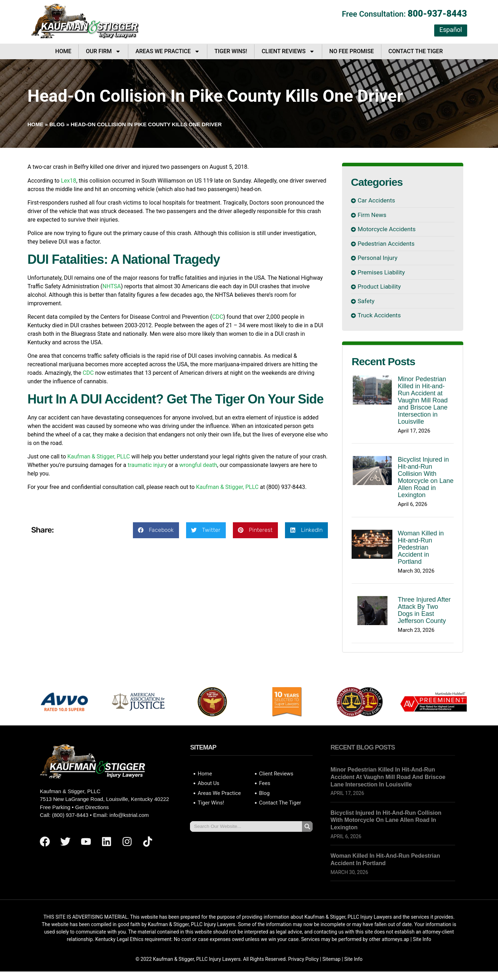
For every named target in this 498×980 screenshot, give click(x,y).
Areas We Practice (168, 51)
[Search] (307, 826)
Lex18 (69, 181)
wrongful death (198, 465)
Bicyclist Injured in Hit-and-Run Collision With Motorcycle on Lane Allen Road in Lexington (426, 477)
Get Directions (92, 807)
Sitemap (331, 959)
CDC (217, 317)
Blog (57, 124)
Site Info (422, 939)
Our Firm (103, 51)
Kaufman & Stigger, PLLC (99, 456)
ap (406, 939)
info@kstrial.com (129, 815)
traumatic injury (147, 465)
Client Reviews (288, 51)
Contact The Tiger (416, 51)
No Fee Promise (352, 51)
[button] (156, 530)
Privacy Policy (303, 959)
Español (451, 30)
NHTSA (112, 286)
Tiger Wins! (231, 51)
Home (63, 51)
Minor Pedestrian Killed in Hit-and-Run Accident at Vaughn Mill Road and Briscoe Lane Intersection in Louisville (423, 400)
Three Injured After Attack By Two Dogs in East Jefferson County (424, 610)
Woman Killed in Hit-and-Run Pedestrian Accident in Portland (421, 547)
